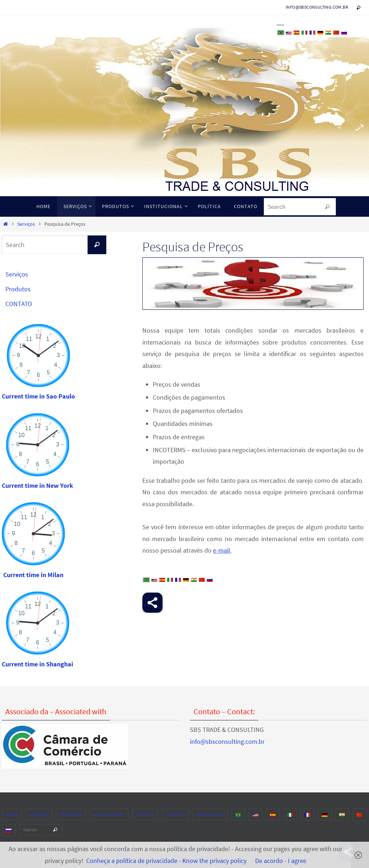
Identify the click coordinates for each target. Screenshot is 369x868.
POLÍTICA (145, 815)
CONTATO (19, 304)
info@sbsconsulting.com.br (317, 7)
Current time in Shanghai (37, 664)
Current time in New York (37, 485)
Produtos (18, 289)
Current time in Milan (33, 575)
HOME (12, 815)
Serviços (26, 224)
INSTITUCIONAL (109, 815)
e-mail (222, 550)
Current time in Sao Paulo (38, 396)
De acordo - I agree (281, 861)
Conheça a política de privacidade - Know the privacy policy (166, 861)
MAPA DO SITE (210, 815)
